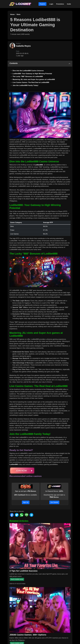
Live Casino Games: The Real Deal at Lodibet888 (31, 82)
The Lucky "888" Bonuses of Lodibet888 (28, 76)
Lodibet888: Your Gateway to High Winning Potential (32, 74)
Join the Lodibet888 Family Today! (25, 85)
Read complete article (17, 579)
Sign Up (26, 502)
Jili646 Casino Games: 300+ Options (28, 635)
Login (51, 4)
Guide (69, 4)
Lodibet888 (39, 165)
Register (43, 4)
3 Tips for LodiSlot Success (23, 571)
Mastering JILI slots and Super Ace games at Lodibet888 (34, 79)
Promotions (60, 4)
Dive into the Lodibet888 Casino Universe (28, 71)
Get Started (54, 502)
